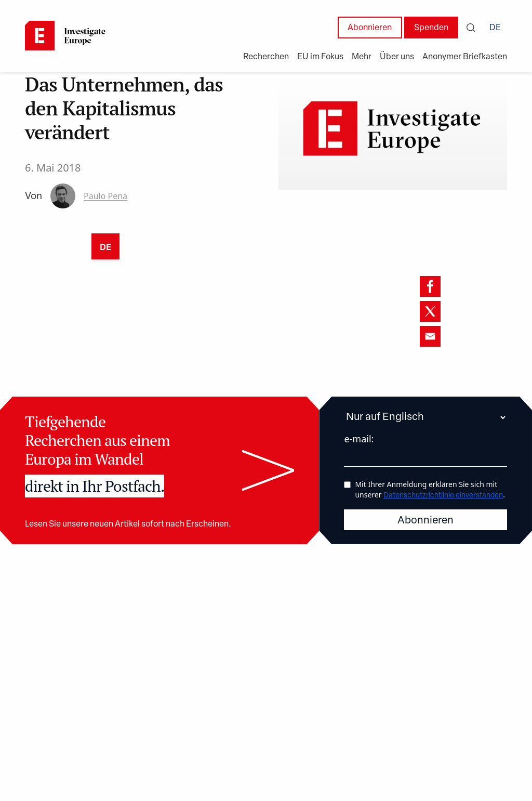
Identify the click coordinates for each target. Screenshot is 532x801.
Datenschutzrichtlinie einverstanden (443, 496)
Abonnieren (370, 28)
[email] (430, 336)
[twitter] (430, 311)
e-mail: (359, 439)
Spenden (431, 28)
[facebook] (430, 286)
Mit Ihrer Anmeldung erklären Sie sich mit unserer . (430, 489)
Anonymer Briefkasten (465, 57)
